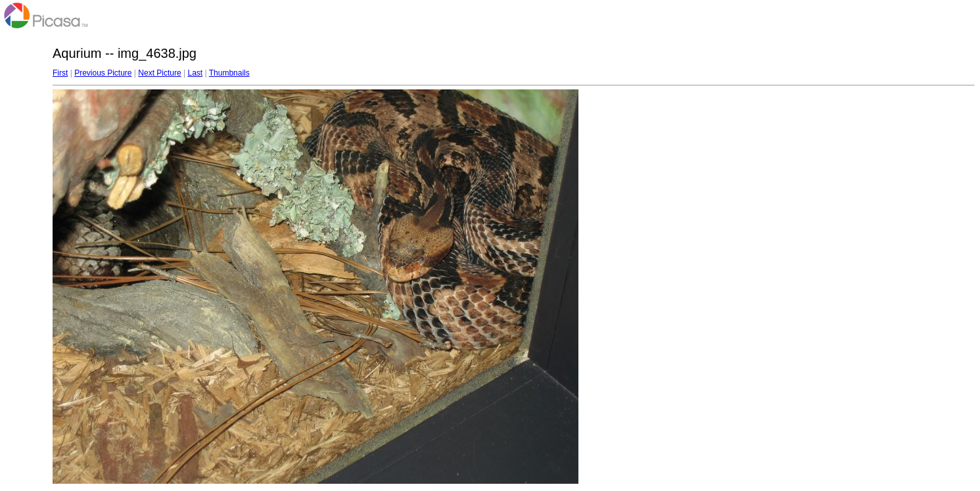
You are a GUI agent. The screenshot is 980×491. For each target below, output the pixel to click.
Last (195, 73)
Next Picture (159, 73)
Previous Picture (103, 73)
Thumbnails (229, 73)
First (60, 73)
